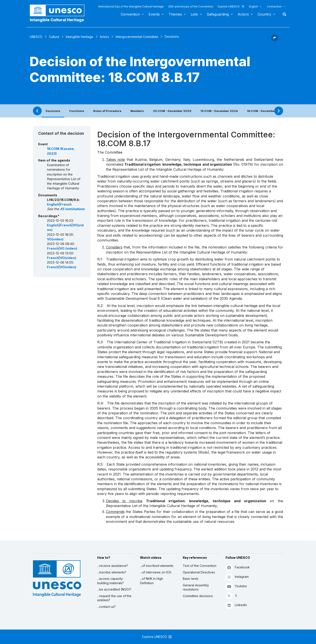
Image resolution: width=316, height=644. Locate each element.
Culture (54, 37)
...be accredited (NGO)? (114, 589)
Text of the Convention (200, 566)
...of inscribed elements (157, 566)
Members (137, 111)
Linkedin (236, 605)
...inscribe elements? (112, 572)
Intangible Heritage (80, 37)
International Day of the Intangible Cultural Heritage (131, 6)
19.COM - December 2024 (219, 111)
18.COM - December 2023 (266, 111)
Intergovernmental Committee (137, 37)
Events (154, 14)
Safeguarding (218, 14)
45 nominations (72, 209)
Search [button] (283, 14)
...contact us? (106, 607)
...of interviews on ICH (156, 572)
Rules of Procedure (107, 111)
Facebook (238, 567)
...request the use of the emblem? (114, 598)
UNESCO (36, 37)
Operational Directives (199, 572)
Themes (175, 14)
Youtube (236, 586)
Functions (77, 111)
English (253, 6)
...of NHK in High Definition (152, 581)
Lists (194, 14)
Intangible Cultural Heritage (57, 20)
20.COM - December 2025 (172, 111)
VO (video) (68, 248)
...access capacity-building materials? (110, 581)
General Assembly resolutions (196, 587)
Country (264, 14)
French (66, 204)
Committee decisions (198, 596)
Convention (130, 14)
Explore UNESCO (231, 6)
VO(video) (55, 239)
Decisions (53, 111)
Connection (274, 6)
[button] (275, 40)
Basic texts (191, 579)
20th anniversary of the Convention (191, 6)
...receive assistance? (113, 566)
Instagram (237, 577)
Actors (243, 14)
